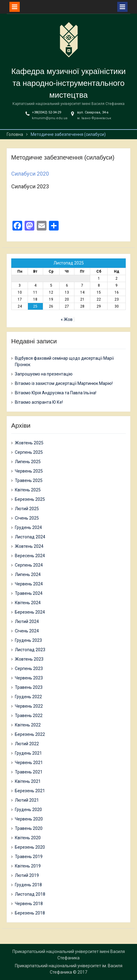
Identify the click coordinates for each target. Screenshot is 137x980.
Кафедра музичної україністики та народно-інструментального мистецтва (68, 83)
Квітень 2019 (28, 866)
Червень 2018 (29, 904)
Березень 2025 (30, 499)
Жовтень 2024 (29, 546)
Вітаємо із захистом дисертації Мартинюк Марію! (64, 383)
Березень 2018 (30, 913)
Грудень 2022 (28, 697)
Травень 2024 (29, 593)
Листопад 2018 (30, 894)
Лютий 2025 (27, 509)
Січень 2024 (27, 631)
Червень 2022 (29, 706)
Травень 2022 (29, 716)
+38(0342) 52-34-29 (46, 112)
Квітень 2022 (28, 725)
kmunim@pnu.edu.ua (50, 118)
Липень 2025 (28, 462)
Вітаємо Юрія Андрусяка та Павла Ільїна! (56, 393)
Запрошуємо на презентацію (44, 374)
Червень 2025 (29, 471)
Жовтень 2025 (29, 443)
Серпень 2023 (29, 668)
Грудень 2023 (28, 640)
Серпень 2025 (29, 452)
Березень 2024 (30, 612)
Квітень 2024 (28, 603)
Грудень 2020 (28, 810)
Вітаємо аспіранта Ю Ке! (39, 402)
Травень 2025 (29, 480)
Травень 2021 (29, 772)
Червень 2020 (29, 819)
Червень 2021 (29, 763)
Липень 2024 (28, 574)
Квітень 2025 (28, 490)
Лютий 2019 (27, 875)
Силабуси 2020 (30, 174)
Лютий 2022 (27, 744)
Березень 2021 (30, 791)
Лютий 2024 (27, 621)
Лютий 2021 (27, 800)
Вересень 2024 (30, 556)
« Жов (67, 319)
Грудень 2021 (28, 753)
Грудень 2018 (28, 885)
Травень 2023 (29, 687)
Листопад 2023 (30, 650)
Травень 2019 (29, 857)
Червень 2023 (29, 678)
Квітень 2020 (28, 838)
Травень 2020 (29, 828)
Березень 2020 (30, 847)
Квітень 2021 (28, 781)
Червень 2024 (29, 584)
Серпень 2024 (29, 565)
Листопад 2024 (30, 537)
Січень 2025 (27, 518)
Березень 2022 (30, 734)
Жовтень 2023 (29, 659)
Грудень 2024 (28, 527)
